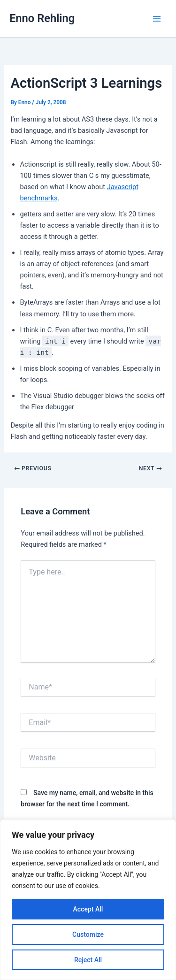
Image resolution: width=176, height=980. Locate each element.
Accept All (88, 909)
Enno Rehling (42, 18)
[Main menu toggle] (157, 19)
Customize (88, 934)
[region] (88, 900)
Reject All (88, 960)
